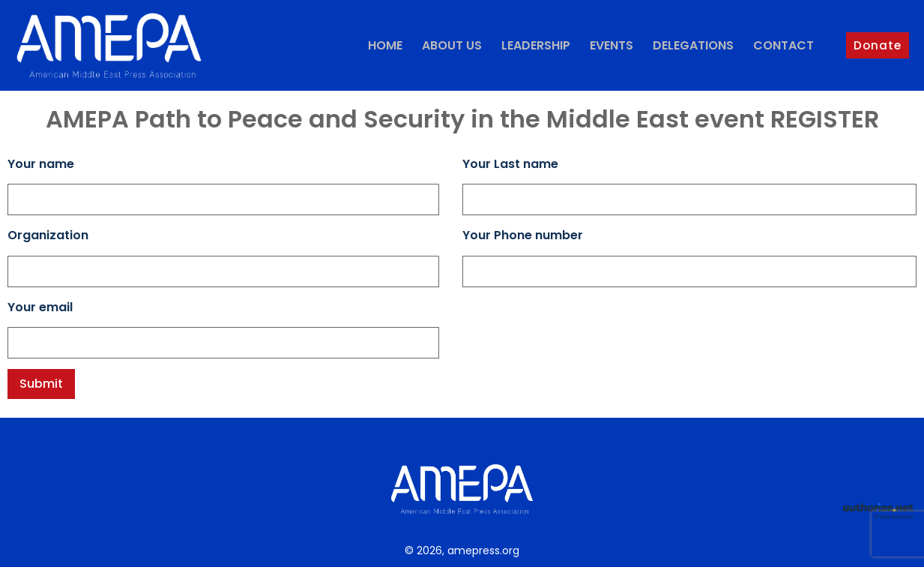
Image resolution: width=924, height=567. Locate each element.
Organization (48, 235)
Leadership (536, 45)
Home (385, 45)
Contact (783, 45)
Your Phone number (523, 235)
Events (612, 45)
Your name (41, 164)
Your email (40, 307)
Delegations (693, 45)
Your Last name (510, 164)
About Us (452, 45)
